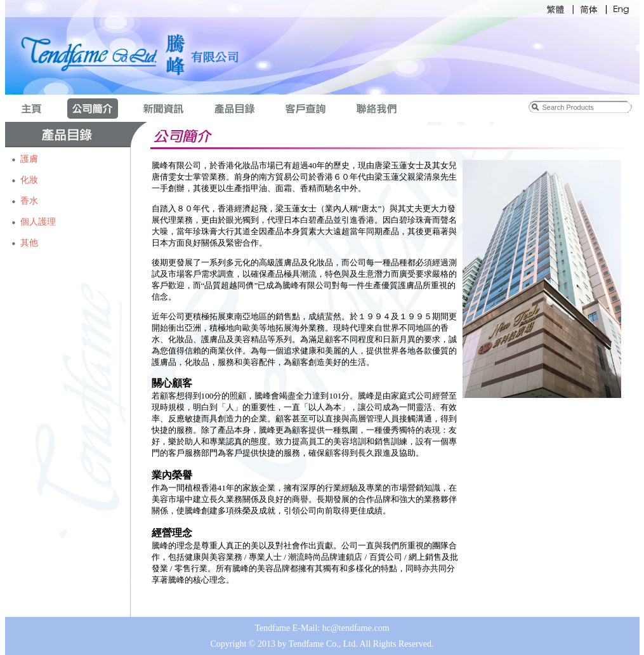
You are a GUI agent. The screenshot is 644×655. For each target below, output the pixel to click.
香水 (29, 201)
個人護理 (38, 222)
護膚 (29, 159)
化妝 (29, 180)
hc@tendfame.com (356, 628)
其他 (29, 243)
